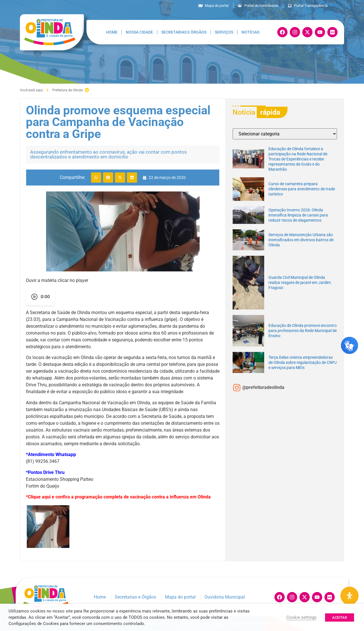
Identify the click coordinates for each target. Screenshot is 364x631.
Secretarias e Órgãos (184, 32)
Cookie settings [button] (301, 617)
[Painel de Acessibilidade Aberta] (349, 596)
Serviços (224, 32)
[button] (96, 178)
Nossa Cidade (139, 32)
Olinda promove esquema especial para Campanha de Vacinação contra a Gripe (118, 122)
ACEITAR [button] (340, 617)
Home (112, 32)
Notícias (250, 32)
